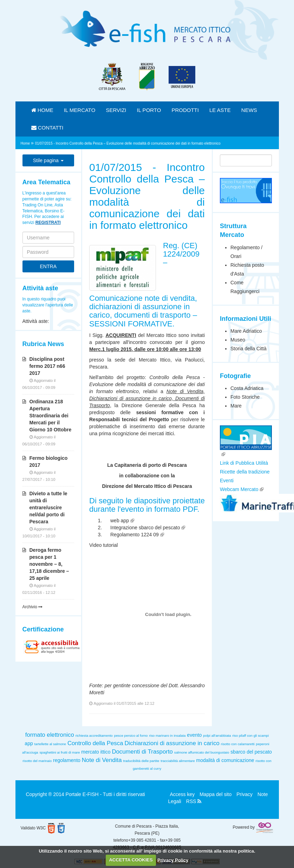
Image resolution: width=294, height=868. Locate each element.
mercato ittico (96, 752)
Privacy (244, 794)
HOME (42, 110)
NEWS (249, 110)
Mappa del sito (215, 794)
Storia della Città (249, 349)
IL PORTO (149, 110)
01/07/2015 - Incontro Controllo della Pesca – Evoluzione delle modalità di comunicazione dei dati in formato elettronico (128, 143)
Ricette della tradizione (245, 472)
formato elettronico (50, 735)
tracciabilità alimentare (178, 761)
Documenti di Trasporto (142, 752)
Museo (238, 340)
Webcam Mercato (239, 489)
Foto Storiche (245, 397)
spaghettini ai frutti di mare (60, 752)
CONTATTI (47, 128)
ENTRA (48, 266)
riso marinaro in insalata (167, 736)
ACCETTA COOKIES (131, 860)
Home (26, 143)
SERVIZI (116, 110)
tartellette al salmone (50, 744)
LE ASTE (220, 110)
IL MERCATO (80, 110)
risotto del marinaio (37, 761)
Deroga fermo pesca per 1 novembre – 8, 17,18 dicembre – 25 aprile (49, 564)
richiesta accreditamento (94, 736)
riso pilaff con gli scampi (250, 736)
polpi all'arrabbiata (217, 736)
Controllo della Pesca (95, 743)
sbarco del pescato (251, 752)
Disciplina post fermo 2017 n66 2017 (47, 366)
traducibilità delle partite (141, 761)
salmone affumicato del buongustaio (202, 752)
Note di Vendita (102, 760)
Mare (236, 406)
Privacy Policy (173, 860)
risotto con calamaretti (238, 744)
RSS (194, 801)
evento (194, 735)
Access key (182, 794)
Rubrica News (43, 344)
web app (120, 521)
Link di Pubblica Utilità (244, 463)
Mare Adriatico (246, 331)
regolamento (67, 760)
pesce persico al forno (131, 736)
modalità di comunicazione (225, 760)
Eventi (227, 481)
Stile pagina (48, 160)
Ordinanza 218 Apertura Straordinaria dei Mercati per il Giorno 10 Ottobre (51, 416)
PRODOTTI (185, 110)
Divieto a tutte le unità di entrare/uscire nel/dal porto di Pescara (48, 508)
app (29, 743)
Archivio (33, 607)
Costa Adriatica (247, 388)
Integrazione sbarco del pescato (145, 528)
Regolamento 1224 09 (135, 535)
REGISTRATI (48, 223)
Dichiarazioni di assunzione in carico (172, 743)
